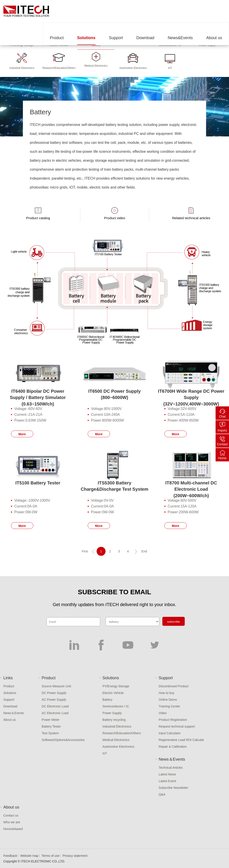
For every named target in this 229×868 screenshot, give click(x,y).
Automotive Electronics (118, 747)
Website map (29, 856)
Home (222, 458)
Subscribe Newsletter (174, 788)
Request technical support (177, 726)
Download (145, 38)
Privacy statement (75, 856)
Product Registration (173, 720)
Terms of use (51, 856)
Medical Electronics (116, 740)
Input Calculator (170, 733)
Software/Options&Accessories (63, 740)
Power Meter (50, 720)
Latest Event (168, 781)
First (85, 551)
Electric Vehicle (113, 693)
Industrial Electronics (117, 726)
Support (116, 38)
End (144, 551)
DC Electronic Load (55, 706)
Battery (107, 700)
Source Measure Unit (56, 686)
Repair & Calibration (173, 747)
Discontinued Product (174, 686)
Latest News (167, 774)
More (22, 434)
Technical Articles (171, 768)
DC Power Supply (54, 693)
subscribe (173, 622)
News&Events (180, 38)
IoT (105, 753)
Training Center (170, 706)
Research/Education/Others (122, 733)
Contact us (11, 815)
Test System (50, 733)
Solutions (86, 38)
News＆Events (14, 713)
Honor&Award (13, 829)
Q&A (162, 794)
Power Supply (112, 713)
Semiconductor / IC (116, 706)
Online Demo (168, 700)
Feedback (10, 856)
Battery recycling (114, 720)
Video (163, 713)
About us (214, 38)
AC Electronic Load (55, 713)
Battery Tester (51, 726)
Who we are (12, 822)
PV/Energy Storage (116, 686)
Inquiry (222, 430)
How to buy (167, 693)
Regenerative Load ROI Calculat (181, 740)
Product (57, 38)
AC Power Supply (54, 700)
